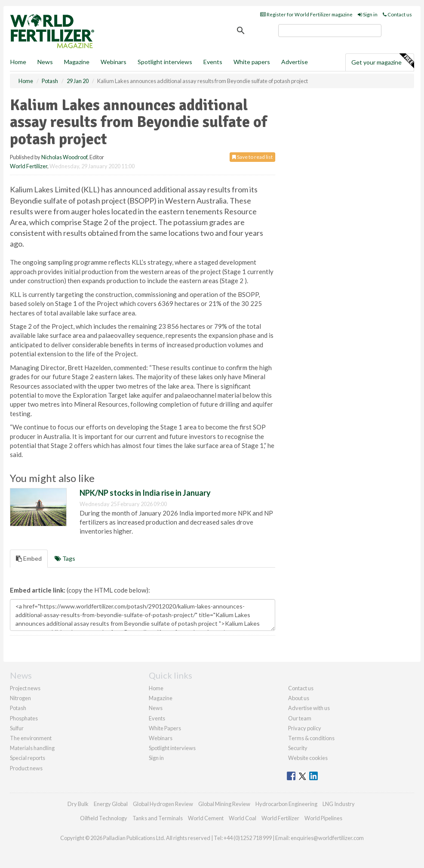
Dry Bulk (78, 804)
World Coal (243, 818)
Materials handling (32, 748)
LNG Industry (339, 804)
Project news (25, 688)
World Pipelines (323, 818)
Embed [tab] (29, 558)
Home (18, 62)
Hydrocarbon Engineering (286, 804)
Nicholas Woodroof (64, 157)
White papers (252, 62)
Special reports (28, 758)
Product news (26, 768)
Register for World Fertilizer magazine (306, 14)
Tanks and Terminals (158, 818)
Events (213, 62)
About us (299, 698)
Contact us (397, 14)
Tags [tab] (65, 558)
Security (298, 748)
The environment (31, 738)
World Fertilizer (29, 166)
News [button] (45, 62)
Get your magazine (383, 61)
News (156, 708)
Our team (300, 718)
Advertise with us (309, 708)
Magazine (77, 62)
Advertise (295, 62)
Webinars (114, 62)
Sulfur (17, 728)
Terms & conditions (311, 738)
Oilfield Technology (104, 818)
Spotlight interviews (165, 62)
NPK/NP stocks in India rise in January (145, 493)
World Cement (206, 818)
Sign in (368, 14)
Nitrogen (20, 698)
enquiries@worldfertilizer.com (327, 838)
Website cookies (308, 758)
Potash (18, 708)
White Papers (165, 728)
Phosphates (24, 718)
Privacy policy (305, 728)
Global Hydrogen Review (163, 804)
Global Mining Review (224, 804)
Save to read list (252, 157)
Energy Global (111, 804)
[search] (330, 31)
